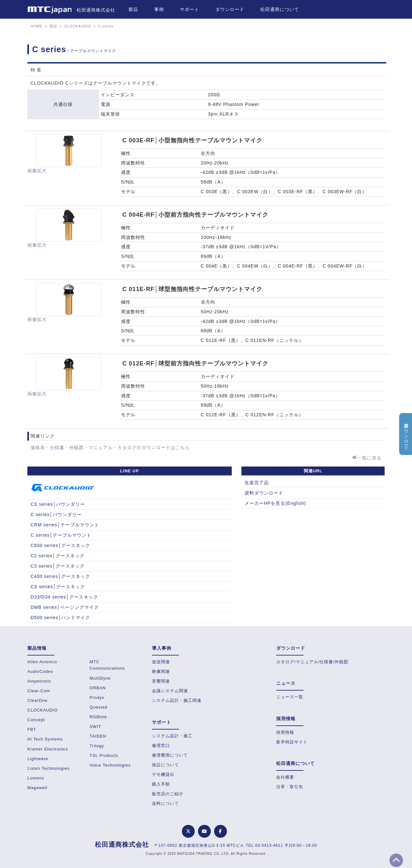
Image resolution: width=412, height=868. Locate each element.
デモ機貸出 (163, 774)
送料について (165, 803)
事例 (159, 9)
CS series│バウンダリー (58, 504)
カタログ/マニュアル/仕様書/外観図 (312, 662)
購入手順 (161, 784)
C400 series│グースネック (60, 576)
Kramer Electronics (48, 749)
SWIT (95, 726)
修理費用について (170, 755)
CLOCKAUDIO (78, 26)
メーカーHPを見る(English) (275, 503)
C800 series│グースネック (60, 545)
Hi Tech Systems (45, 739)
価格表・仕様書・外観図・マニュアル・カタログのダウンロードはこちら (110, 448)
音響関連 (161, 681)
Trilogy (97, 746)
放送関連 (161, 662)
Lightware (38, 759)
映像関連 (161, 671)
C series (106, 26)
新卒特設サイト (292, 742)
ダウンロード (230, 9)
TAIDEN (98, 736)
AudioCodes (40, 671)
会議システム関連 (170, 691)
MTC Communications (107, 665)
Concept (36, 720)
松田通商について (280, 9)
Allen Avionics (42, 662)
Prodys (97, 698)
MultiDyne (100, 678)
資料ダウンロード (264, 493)
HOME (37, 26)
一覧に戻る (369, 458)
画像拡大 (37, 171)
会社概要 (285, 777)
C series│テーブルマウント (61, 535)
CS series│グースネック (58, 587)
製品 (133, 9)
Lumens (36, 778)
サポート (190, 9)
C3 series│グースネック (58, 566)
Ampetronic (39, 681)
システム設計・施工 (172, 736)
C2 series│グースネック (58, 556)
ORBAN (98, 688)
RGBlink (98, 717)
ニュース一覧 (290, 697)
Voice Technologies (110, 765)
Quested (98, 707)
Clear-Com (39, 691)
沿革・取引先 (290, 787)
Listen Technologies (48, 768)
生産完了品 (257, 483)
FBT (32, 729)
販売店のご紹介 (168, 794)
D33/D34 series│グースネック (64, 597)
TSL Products (104, 755)
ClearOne (37, 700)
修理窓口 (161, 745)
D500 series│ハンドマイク (60, 618)
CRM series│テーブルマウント (65, 525)
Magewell (37, 788)
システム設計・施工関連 (177, 700)
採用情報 (285, 732)
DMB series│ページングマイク (65, 607)
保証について (165, 765)
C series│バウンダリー (56, 514)
